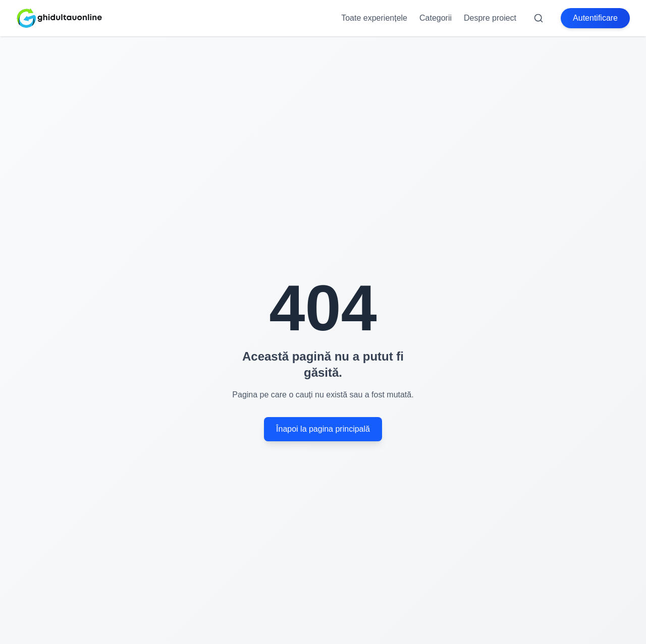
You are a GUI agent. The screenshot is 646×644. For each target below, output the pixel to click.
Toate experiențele (374, 18)
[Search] (539, 18)
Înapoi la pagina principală (323, 429)
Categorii (436, 18)
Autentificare (595, 18)
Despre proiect (490, 18)
